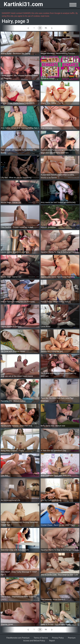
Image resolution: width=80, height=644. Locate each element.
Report (52, 641)
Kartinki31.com (23, 4)
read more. (45, 16)
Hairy (7, 21)
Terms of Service (41, 638)
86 (46, 28)
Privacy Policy (58, 638)
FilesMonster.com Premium (18, 638)
